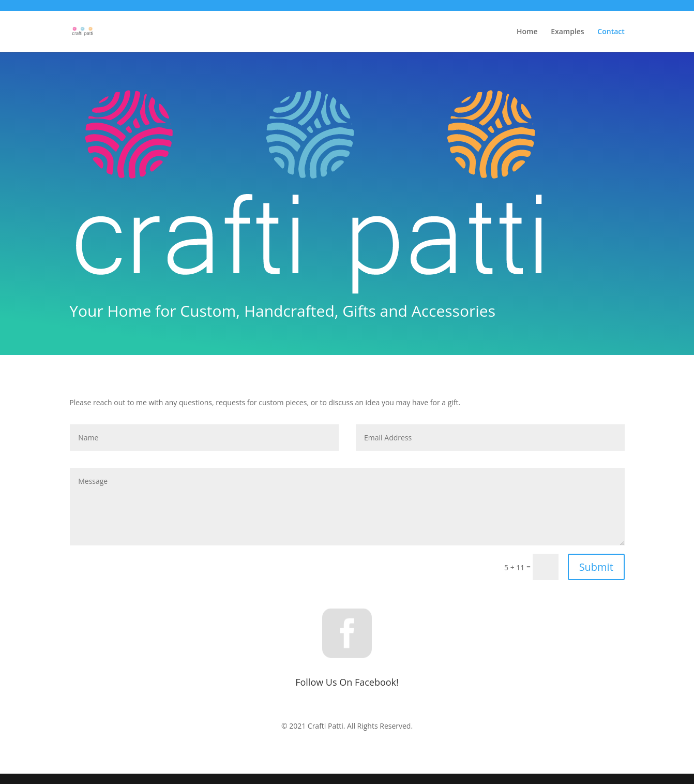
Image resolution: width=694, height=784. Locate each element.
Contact (611, 32)
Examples (568, 32)
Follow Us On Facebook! (347, 682)
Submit (596, 567)
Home (527, 32)
